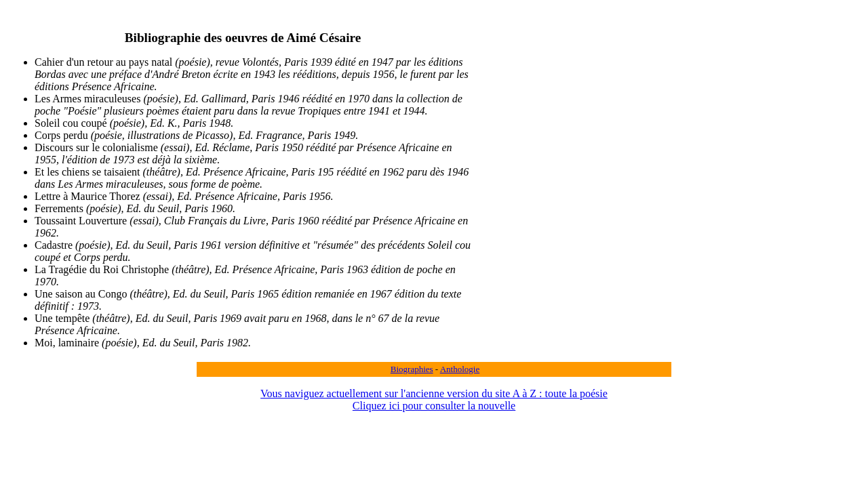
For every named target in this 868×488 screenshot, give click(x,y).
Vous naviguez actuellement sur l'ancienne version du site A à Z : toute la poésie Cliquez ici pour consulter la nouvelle (434, 400)
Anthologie (460, 369)
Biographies (412, 369)
